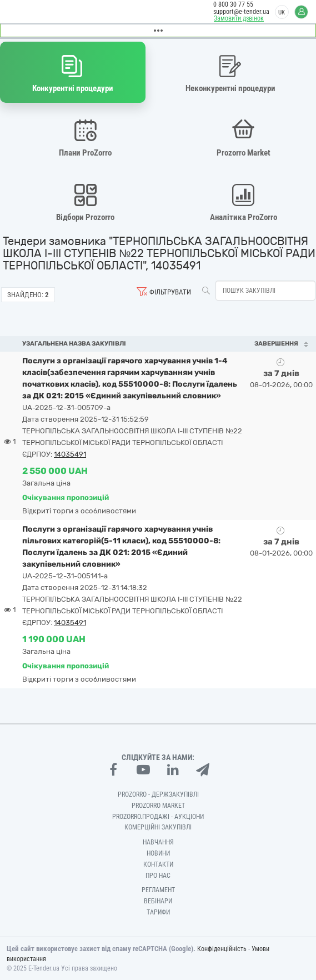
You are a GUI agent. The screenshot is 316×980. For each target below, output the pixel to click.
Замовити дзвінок (239, 18)
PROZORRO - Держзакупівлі (158, 794)
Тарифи (158, 912)
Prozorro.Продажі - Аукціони (158, 817)
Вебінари (158, 901)
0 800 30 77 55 (233, 4)
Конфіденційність (222, 949)
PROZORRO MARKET (158, 806)
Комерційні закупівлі (158, 827)
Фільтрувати (170, 292)
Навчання (158, 842)
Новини (158, 853)
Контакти (158, 864)
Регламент (158, 890)
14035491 (70, 454)
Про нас (158, 876)
